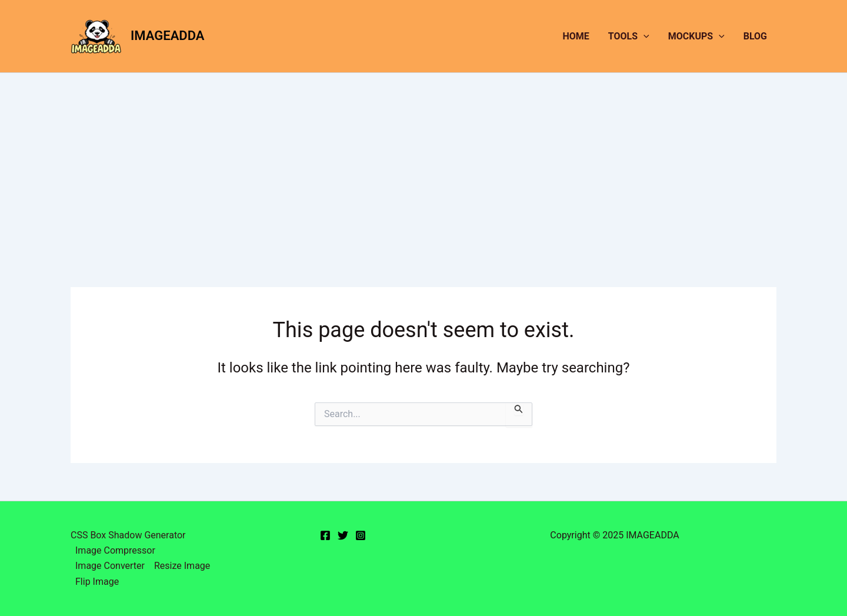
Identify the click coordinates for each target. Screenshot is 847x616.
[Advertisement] (423, 161)
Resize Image (182, 566)
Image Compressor (115, 550)
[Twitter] (343, 535)
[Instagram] (361, 535)
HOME (576, 36)
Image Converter (110, 566)
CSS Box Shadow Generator (128, 535)
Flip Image (97, 582)
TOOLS (629, 36)
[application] (643, 36)
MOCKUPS (696, 36)
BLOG (755, 36)
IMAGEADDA (168, 36)
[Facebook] (325, 535)
